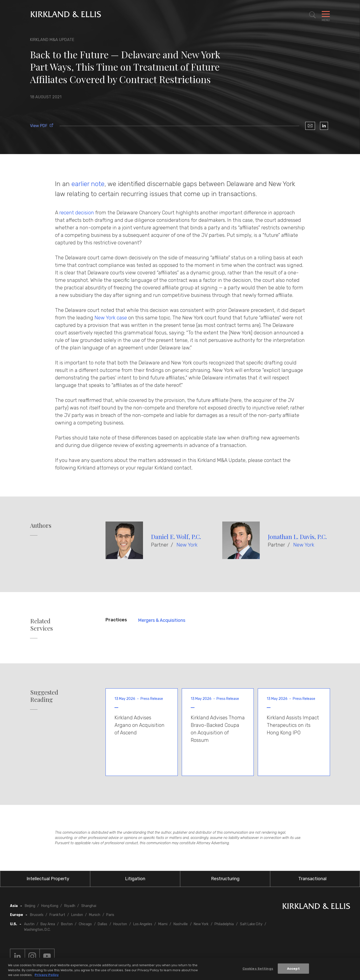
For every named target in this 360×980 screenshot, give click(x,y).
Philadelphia (224, 924)
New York (187, 545)
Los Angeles (143, 924)
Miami (163, 924)
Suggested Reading (44, 696)
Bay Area (48, 924)
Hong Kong (50, 906)
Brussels (37, 915)
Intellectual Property (48, 879)
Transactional (312, 879)
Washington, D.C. (37, 930)
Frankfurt (57, 915)
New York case (111, 318)
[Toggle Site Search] (312, 15)
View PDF (42, 126)
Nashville (181, 924)
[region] (180, 969)
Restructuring (225, 879)
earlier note (88, 184)
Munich (95, 915)
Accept (293, 968)
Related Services (41, 625)
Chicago (85, 924)
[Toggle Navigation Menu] (326, 15)
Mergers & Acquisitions (162, 620)
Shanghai (89, 906)
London (77, 915)
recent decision (77, 213)
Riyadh (70, 906)
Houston (120, 924)
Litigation (135, 879)
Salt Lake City (251, 924)
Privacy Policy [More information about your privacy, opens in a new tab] (47, 975)
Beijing (30, 906)
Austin (29, 924)
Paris (110, 915)
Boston (67, 924)
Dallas (102, 924)
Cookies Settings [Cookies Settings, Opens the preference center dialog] (258, 968)
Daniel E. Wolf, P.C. (176, 537)
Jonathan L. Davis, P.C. (297, 537)
